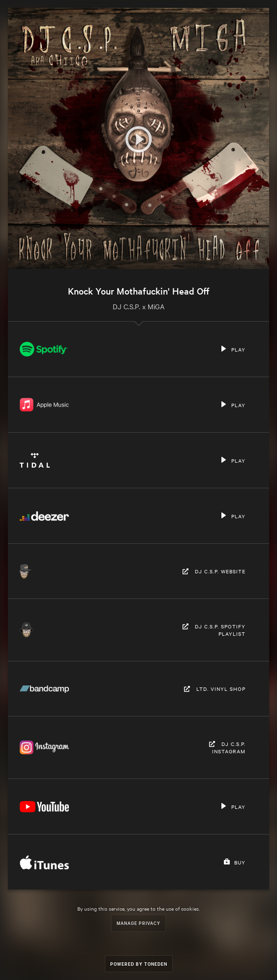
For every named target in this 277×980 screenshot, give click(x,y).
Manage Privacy (138, 923)
